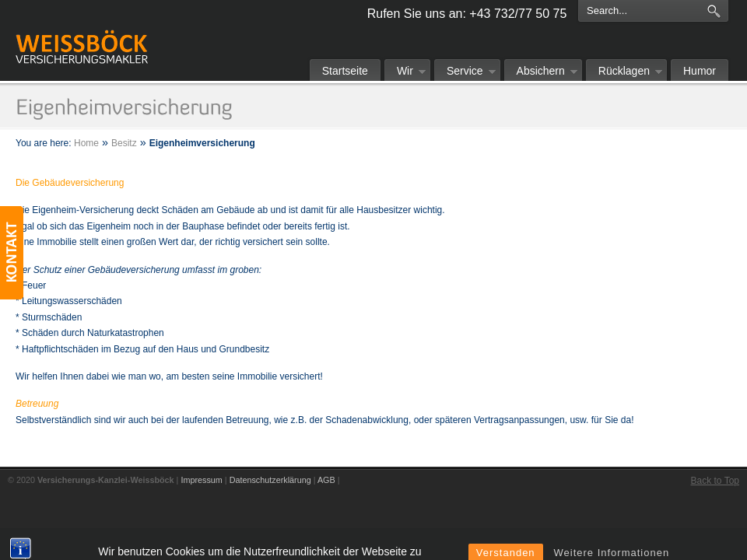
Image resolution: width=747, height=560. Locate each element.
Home (86, 143)
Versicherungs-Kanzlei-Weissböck (82, 29)
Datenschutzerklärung (270, 480)
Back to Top (715, 481)
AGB (326, 480)
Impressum (201, 480)
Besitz (124, 143)
